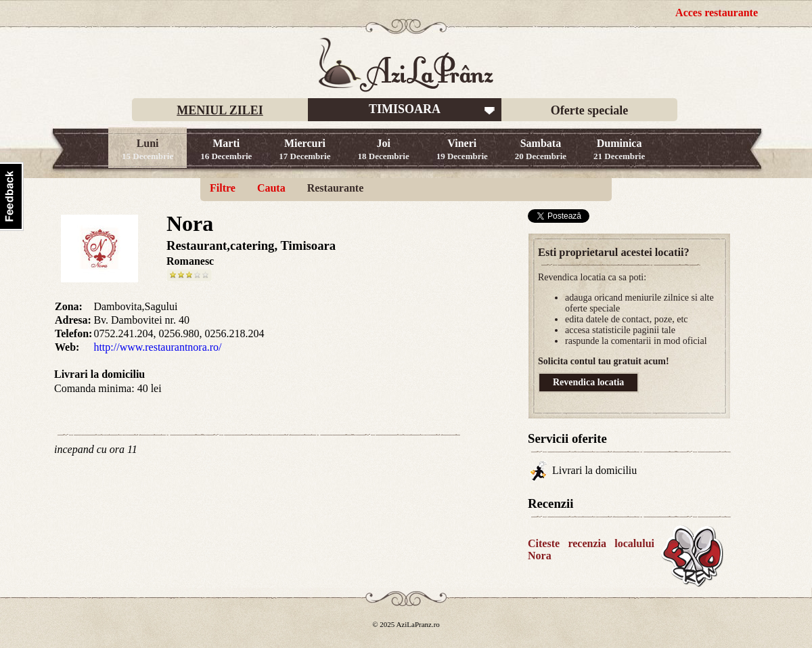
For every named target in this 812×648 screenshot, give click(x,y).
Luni (148, 149)
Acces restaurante (717, 13)
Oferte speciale (589, 110)
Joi (384, 149)
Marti (226, 149)
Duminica (619, 149)
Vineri (462, 149)
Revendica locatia (588, 382)
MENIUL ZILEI (220, 110)
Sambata (541, 149)
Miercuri (304, 149)
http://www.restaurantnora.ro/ (157, 347)
